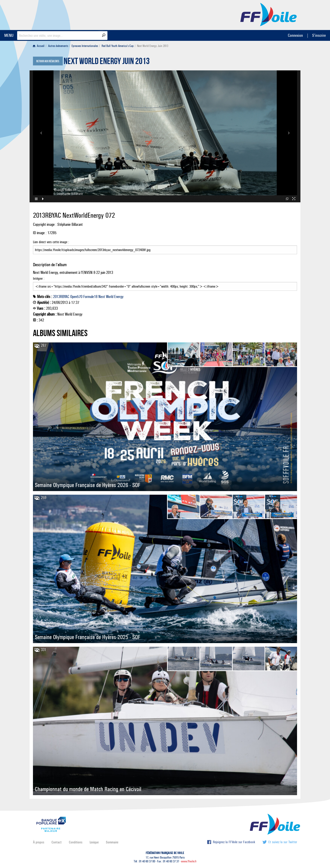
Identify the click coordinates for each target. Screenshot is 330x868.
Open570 (76, 297)
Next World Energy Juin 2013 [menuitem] (153, 46)
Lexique (94, 842)
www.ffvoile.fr (189, 861)
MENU (9, 35)
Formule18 (90, 297)
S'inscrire (319, 35)
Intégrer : (165, 284)
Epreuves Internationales (85, 46)
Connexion (295, 35)
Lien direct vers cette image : (165, 247)
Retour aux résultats (48, 61)
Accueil (39, 46)
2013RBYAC (61, 297)
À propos (39, 842)
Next (102, 297)
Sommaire (112, 842)
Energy (119, 297)
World (110, 297)
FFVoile (269, 14)
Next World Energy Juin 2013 (107, 62)
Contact (57, 842)
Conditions (76, 842)
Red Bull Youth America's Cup (118, 46)
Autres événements (58, 46)
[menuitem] (40, 46)
